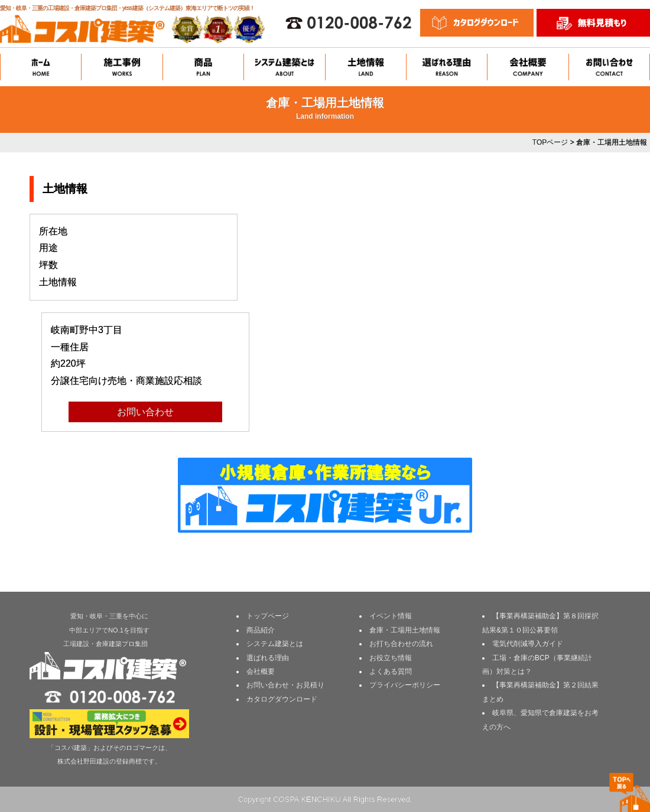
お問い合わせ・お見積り (285, 685)
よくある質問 (391, 671)
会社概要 (261, 671)
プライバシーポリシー (405, 685)
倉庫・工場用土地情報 (405, 630)
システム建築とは (275, 644)
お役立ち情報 (391, 658)
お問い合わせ (145, 412)
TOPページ (550, 142)
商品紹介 (261, 630)
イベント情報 (391, 616)
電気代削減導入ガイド (528, 644)
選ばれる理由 (268, 658)
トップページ (268, 616)
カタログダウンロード (282, 699)
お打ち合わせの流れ (401, 644)
